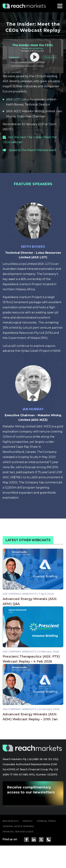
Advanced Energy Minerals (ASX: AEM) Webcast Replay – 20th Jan (30, 717)
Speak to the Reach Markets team (32, 150)
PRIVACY (28, 821)
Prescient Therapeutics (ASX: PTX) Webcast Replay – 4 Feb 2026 (31, 659)
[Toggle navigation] (60, 6)
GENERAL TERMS (46, 821)
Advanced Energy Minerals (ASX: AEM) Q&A (30, 601)
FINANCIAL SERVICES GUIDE (18, 832)
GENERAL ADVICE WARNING (18, 826)
